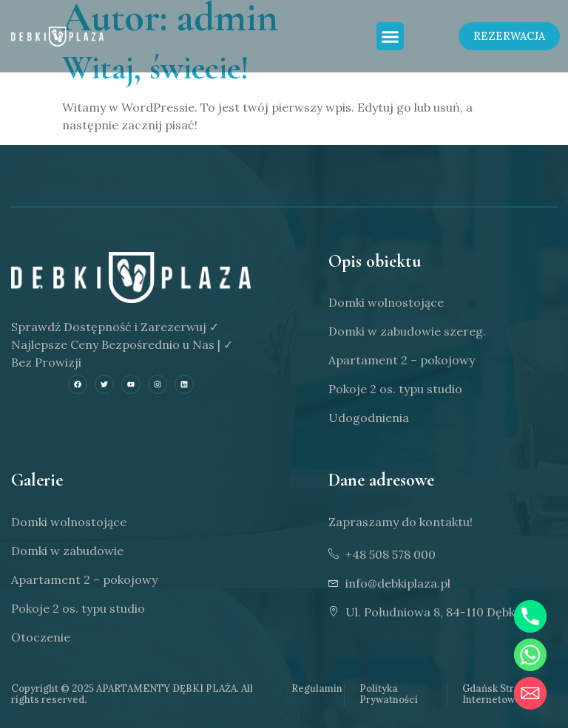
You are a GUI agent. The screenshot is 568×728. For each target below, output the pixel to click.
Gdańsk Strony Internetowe (497, 694)
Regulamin (317, 688)
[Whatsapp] (530, 655)
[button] (390, 37)
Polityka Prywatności (389, 694)
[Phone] (530, 616)
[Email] (530, 693)
